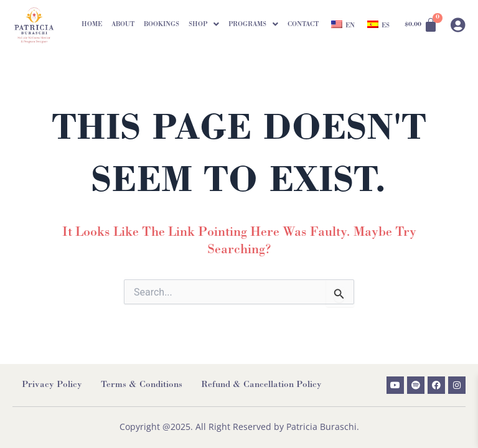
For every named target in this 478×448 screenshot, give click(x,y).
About (123, 25)
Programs (253, 25)
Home (92, 25)
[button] (204, 25)
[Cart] (421, 25)
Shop (204, 25)
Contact (303, 25)
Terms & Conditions (142, 385)
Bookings (162, 25)
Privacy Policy (52, 385)
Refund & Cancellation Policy (261, 385)
